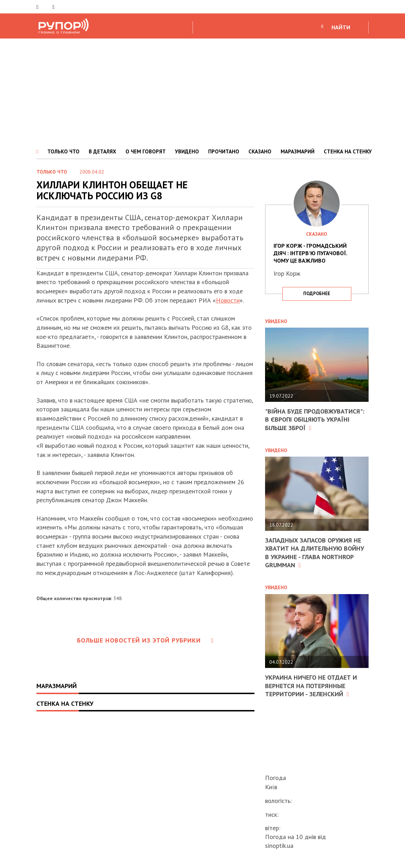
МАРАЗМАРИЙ (298, 151)
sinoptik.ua (279, 846)
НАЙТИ (341, 27)
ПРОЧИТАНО (224, 151)
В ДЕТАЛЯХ (102, 151)
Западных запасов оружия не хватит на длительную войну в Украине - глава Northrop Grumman (315, 553)
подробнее (317, 294)
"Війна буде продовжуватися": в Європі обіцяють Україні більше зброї (315, 420)
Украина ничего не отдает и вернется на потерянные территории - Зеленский (311, 686)
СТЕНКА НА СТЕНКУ (348, 151)
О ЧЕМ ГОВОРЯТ (146, 151)
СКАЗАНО (260, 151)
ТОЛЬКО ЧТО (63, 151)
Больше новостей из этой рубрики (146, 640)
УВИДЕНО (187, 151)
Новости (228, 300)
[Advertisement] (202, 92)
